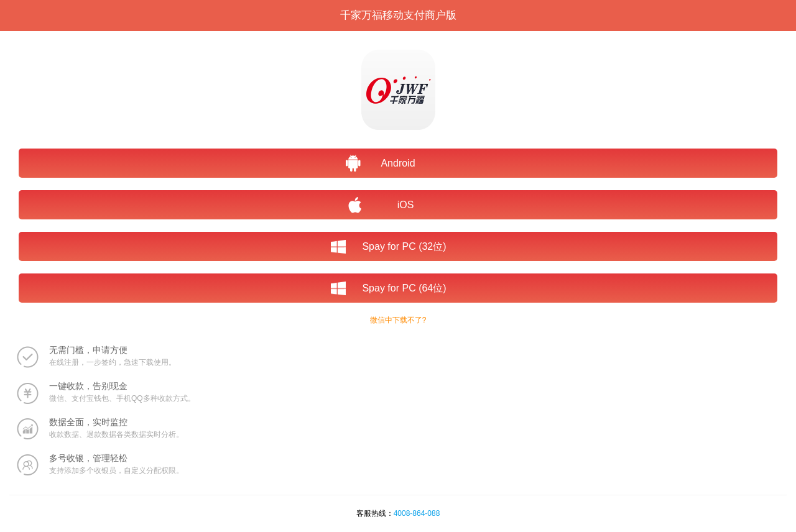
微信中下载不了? (398, 320)
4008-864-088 (417, 513)
